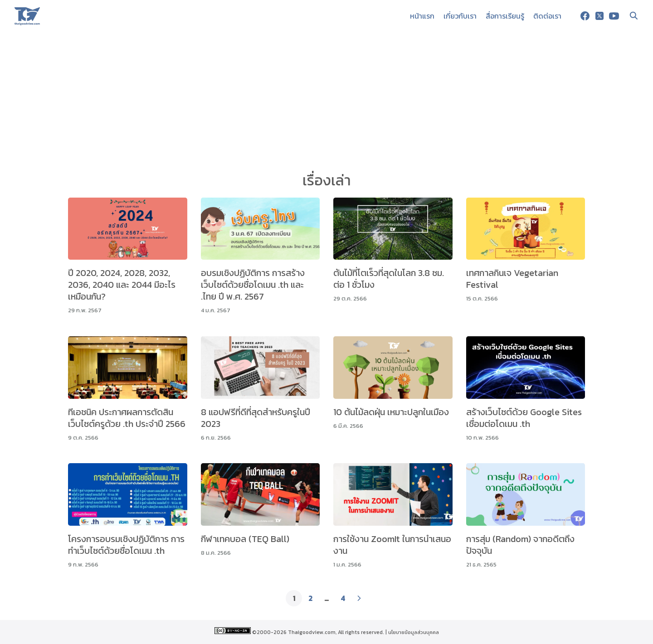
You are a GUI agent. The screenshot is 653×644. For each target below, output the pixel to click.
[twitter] (599, 16)
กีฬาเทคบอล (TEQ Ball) (245, 539)
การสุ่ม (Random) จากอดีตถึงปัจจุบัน (520, 545)
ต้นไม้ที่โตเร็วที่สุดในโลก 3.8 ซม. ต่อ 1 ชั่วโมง (389, 279)
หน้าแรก (422, 16)
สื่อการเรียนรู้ (505, 16)
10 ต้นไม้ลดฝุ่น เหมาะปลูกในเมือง (391, 412)
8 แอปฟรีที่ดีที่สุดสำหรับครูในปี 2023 (256, 418)
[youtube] (614, 16)
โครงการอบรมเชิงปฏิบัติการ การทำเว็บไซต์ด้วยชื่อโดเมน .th (126, 545)
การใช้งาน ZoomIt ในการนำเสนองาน (392, 545)
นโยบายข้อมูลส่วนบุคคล (414, 632)
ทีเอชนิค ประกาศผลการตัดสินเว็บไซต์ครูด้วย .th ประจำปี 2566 (127, 418)
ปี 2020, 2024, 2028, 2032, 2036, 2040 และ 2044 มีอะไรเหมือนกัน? (122, 285)
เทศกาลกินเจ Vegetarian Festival (512, 279)
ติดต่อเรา (547, 16)
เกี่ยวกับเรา (460, 16)
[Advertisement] (326, 100)
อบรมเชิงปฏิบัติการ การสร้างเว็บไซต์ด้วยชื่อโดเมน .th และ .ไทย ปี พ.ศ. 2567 (253, 285)
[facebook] (585, 16)
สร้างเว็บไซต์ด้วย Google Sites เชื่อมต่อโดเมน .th (524, 418)
